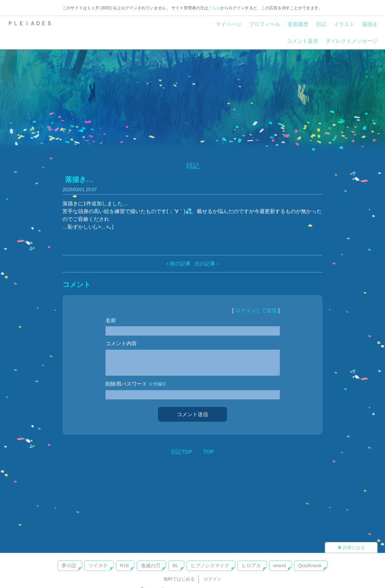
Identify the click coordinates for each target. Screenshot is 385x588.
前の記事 (179, 264)
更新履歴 (298, 24)
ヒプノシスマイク (210, 566)
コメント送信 (192, 414)
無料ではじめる (179, 579)
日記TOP (182, 452)
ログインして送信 (256, 310)
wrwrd (280, 566)
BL (175, 566)
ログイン (213, 579)
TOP (209, 452)
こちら (214, 8)
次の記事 (206, 264)
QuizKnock (310, 566)
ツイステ (98, 566)
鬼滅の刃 (151, 566)
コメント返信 (302, 41)
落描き (370, 24)
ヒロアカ (251, 566)
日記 (321, 24)
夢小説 (69, 566)
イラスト (344, 24)
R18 (124, 566)
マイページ (229, 24)
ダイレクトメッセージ (352, 41)
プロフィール (265, 24)
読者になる (351, 548)
